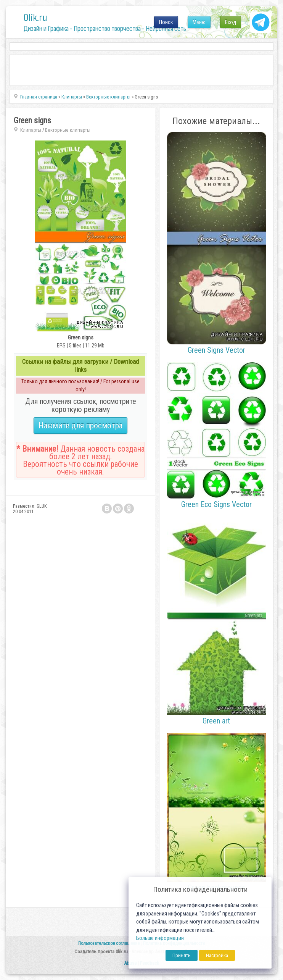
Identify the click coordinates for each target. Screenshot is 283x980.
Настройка (217, 955)
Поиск (166, 22)
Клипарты (31, 130)
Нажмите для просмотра (80, 425)
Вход (231, 22)
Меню (199, 22)
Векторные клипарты (68, 130)
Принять (182, 955)
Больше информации (160, 938)
